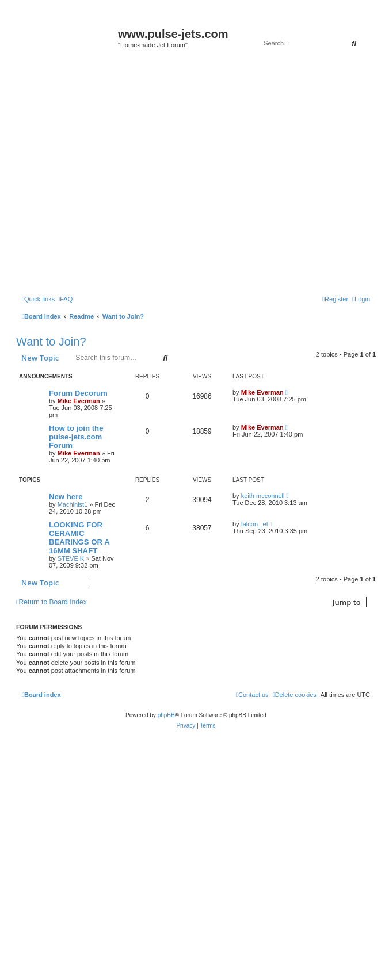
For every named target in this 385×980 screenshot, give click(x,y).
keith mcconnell (263, 496)
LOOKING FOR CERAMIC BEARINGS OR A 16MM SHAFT (79, 538)
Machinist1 (73, 504)
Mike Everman (79, 401)
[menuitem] (65, 299)
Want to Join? (51, 342)
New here (66, 497)
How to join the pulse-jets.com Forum (76, 437)
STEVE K (71, 558)
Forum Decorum (78, 393)
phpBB (166, 715)
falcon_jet (255, 524)
